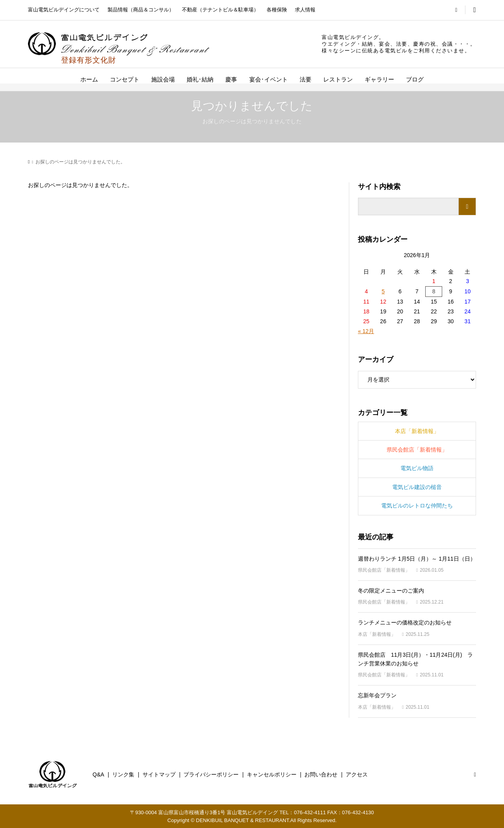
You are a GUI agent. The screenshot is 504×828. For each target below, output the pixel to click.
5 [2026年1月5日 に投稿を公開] (383, 291)
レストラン (338, 79)
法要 (306, 79)
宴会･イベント (269, 79)
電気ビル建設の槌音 (417, 487)
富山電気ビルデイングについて (64, 10)
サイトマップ (159, 774)
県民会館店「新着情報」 (417, 450)
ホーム (89, 79)
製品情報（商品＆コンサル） (141, 10)
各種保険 (277, 10)
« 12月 (366, 331)
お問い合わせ (321, 774)
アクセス (357, 774)
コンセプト (125, 79)
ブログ (415, 79)
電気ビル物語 (417, 468)
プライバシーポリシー (211, 774)
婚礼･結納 (200, 79)
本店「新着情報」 (417, 431)
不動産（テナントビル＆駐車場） (220, 10)
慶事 (231, 79)
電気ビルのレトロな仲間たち (417, 506)
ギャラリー (379, 79)
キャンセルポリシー (272, 774)
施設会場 (163, 79)
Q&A (98, 774)
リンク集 (123, 774)
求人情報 (305, 10)
